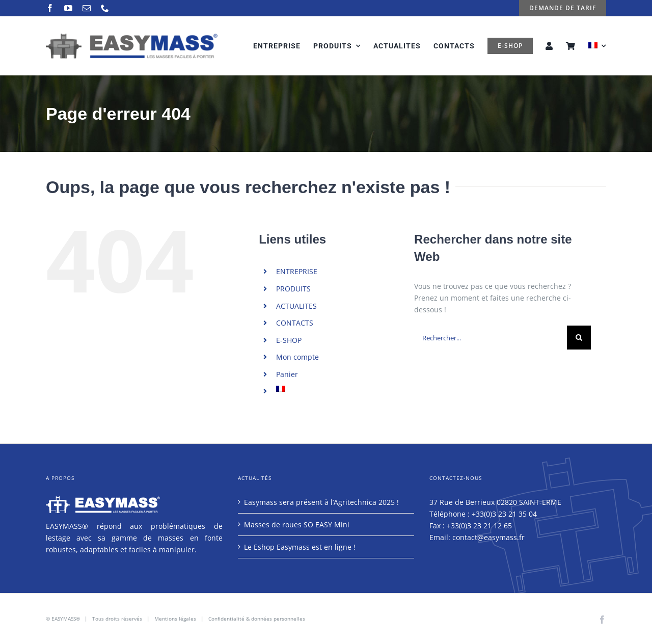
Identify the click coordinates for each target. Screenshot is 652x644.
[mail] (87, 8)
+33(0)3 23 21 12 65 (479, 526)
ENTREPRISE (297, 271)
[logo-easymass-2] (132, 36)
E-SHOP (289, 340)
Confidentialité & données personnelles (257, 619)
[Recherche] (579, 338)
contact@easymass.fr (488, 537)
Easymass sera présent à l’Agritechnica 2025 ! (321, 502)
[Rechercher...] (491, 338)
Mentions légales (175, 619)
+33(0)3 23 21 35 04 (504, 514)
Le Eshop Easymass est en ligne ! (300, 547)
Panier (287, 374)
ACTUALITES (296, 306)
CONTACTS (295, 323)
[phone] (105, 8)
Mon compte (297, 357)
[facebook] (50, 8)
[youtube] (68, 8)
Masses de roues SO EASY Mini (297, 525)
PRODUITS (293, 289)
